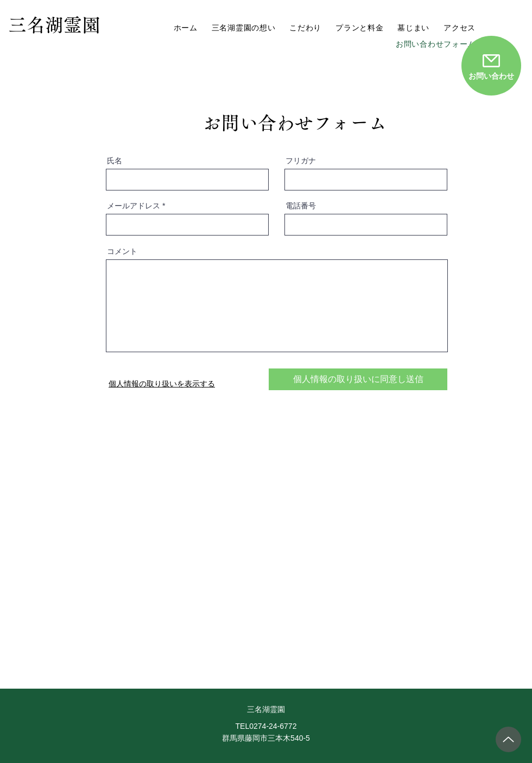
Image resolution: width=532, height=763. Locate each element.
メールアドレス (134, 206)
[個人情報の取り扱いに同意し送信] (358, 379)
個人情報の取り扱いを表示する (162, 384)
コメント (122, 251)
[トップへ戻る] (508, 739)
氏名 (115, 161)
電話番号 (301, 206)
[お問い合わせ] (491, 66)
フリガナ (301, 161)
